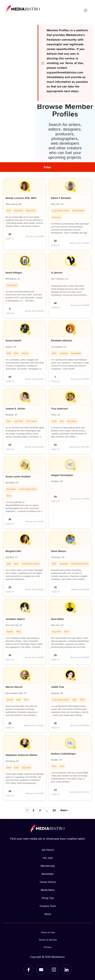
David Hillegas (14, 273)
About (48, 914)
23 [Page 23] (54, 810)
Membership (48, 866)
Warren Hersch (14, 687)
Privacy (48, 947)
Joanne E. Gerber (15, 409)
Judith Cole (58, 687)
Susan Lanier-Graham (18, 477)
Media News (48, 890)
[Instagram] (54, 970)
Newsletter (48, 874)
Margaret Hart (13, 551)
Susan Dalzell (13, 341)
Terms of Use (48, 932)
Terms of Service (48, 940)
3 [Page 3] (40, 810)
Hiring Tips (48, 898)
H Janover (57, 273)
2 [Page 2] (33, 810)
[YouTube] (41, 970)
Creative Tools (48, 906)
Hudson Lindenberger (63, 754)
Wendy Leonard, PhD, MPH (21, 198)
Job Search (48, 850)
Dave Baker (58, 619)
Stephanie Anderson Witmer (21, 755)
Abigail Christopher (62, 475)
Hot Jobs (48, 858)
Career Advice (48, 882)
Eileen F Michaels (61, 198)
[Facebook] (28, 970)
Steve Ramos (59, 551)
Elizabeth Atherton (62, 341)
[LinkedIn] (67, 970)
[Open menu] (86, 10)
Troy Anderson (59, 409)
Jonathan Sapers (15, 619)
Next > (64, 810)
